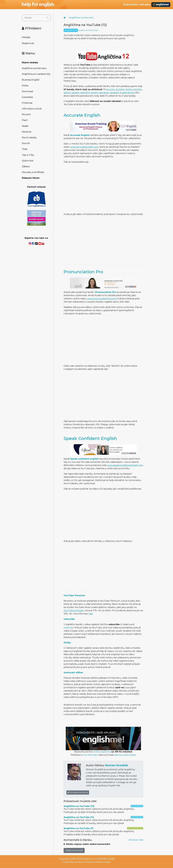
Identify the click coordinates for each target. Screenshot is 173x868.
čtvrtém (138, 89)
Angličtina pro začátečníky (36, 74)
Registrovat (28, 43)
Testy (25, 149)
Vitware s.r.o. (89, 859)
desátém (115, 93)
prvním (111, 89)
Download (27, 91)
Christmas (27, 103)
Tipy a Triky (28, 155)
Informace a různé (32, 109)
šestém (76, 93)
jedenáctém (128, 93)
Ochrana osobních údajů (97, 862)
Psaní (25, 120)
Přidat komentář (74, 850)
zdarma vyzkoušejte (125, 755)
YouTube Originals (74, 610)
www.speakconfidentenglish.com (125, 465)
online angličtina (102, 752)
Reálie (25, 126)
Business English (31, 80)
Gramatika (27, 97)
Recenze (27, 132)
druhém (120, 89)
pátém (67, 93)
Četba (25, 86)
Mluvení (26, 114)
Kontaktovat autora (78, 792)
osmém (95, 93)
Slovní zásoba (29, 138)
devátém (104, 93)
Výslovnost (28, 161)
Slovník (26, 143)
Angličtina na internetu (34, 68)
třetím (129, 89)
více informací (90, 755)
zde (91, 614)
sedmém (85, 93)
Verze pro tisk (136, 840)
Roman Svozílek (117, 765)
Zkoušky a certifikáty (33, 172)
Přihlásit (26, 37)
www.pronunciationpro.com (102, 299)
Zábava (26, 166)
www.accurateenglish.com (85, 147)
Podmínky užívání (72, 862)
